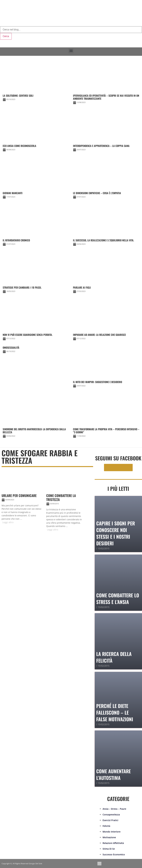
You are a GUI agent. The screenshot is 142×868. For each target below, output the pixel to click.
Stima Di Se (109, 849)
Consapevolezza (111, 815)
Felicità (106, 826)
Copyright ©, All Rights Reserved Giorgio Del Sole (22, 863)
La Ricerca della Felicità (114, 657)
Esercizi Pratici (110, 820)
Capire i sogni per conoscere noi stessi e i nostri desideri (116, 533)
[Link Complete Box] (36, 350)
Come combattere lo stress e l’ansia (118, 599)
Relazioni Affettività (113, 843)
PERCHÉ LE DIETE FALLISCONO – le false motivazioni (115, 712)
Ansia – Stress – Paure (114, 809)
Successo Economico (114, 854)
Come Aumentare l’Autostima (114, 774)
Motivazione (109, 837)
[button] (71, 51)
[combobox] (71, 30)
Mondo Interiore (112, 832)
